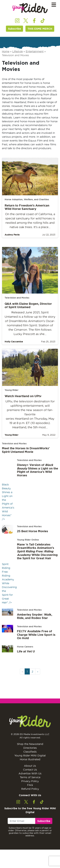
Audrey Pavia (12, 235)
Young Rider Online (28, 540)
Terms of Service (30, 777)
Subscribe (14, 29)
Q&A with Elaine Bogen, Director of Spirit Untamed (28, 305)
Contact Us (30, 770)
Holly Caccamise (14, 342)
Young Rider (12, 390)
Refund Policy (30, 789)
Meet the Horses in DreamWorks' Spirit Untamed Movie (26, 450)
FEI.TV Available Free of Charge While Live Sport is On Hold (36, 635)
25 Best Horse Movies (32, 531)
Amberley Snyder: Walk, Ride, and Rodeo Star (35, 616)
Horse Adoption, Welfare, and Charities (27, 199)
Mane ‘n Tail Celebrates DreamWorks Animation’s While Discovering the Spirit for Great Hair (37, 551)
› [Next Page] (38, 671)
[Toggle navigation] (54, 5)
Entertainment (35, 51)
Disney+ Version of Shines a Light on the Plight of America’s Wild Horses (38, 470)
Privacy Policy (30, 781)
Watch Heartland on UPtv (23, 396)
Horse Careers (25, 647)
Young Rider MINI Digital (30, 755)
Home (6, 51)
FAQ (30, 785)
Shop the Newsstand (30, 744)
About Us (30, 766)
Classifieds (30, 752)
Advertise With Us (30, 773)
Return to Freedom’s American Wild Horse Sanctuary (27, 207)
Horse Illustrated (30, 759)
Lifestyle (18, 51)
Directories (30, 748)
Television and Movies (17, 298)
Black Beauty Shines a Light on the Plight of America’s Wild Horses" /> (8, 495)
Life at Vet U (26, 651)
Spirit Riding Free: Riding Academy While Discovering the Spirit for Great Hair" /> (9, 576)
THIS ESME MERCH (40, 29)
